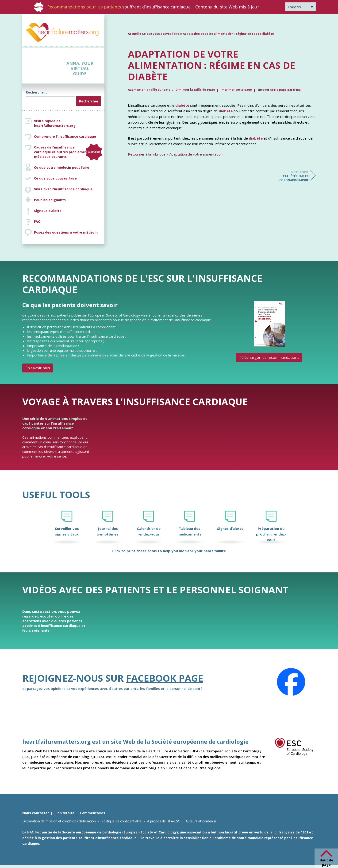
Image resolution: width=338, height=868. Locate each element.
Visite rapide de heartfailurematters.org (55, 123)
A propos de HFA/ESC (164, 821)
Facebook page (165, 678)
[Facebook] (291, 682)
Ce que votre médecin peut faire (62, 167)
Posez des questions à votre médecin (66, 232)
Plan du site (64, 813)
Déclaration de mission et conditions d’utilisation (59, 821)
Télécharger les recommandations (269, 357)
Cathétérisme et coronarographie (290, 176)
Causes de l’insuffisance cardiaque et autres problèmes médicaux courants (68, 152)
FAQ (37, 221)
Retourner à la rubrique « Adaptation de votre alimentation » (177, 154)
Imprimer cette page (236, 90)
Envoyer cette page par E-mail (280, 90)
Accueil (133, 34)
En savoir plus (38, 368)
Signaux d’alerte (48, 211)
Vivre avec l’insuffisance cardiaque (63, 189)
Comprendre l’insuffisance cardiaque (65, 136)
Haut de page (326, 862)
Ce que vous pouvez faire (55, 178)
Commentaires (93, 813)
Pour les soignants (50, 200)
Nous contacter (36, 813)
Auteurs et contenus (201, 821)
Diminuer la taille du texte (195, 90)
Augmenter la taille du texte (150, 90)
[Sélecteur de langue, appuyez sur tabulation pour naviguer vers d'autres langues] (300, 7)
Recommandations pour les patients (84, 7)
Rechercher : (36, 92)
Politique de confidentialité (121, 821)
